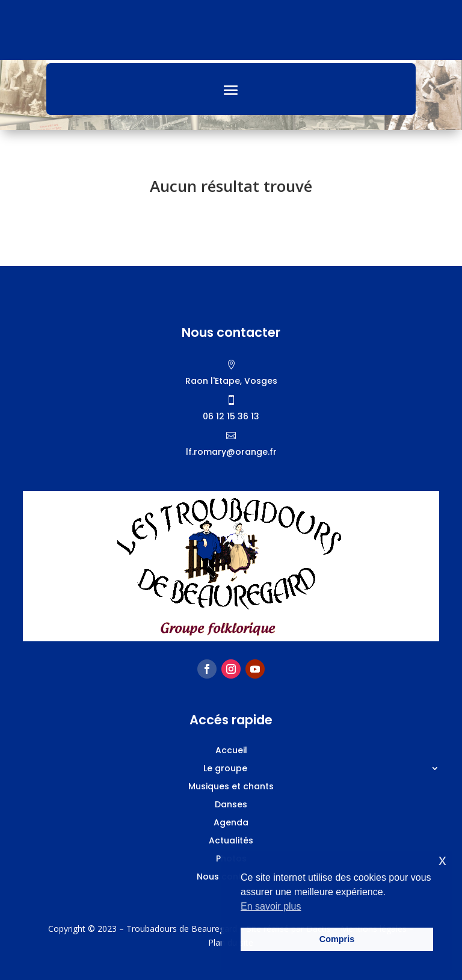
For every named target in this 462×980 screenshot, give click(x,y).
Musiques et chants (231, 787)
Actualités (231, 841)
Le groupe (225, 769)
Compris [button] (337, 939)
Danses (231, 805)
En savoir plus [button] (271, 906)
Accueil (231, 751)
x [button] (442, 860)
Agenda (231, 823)
